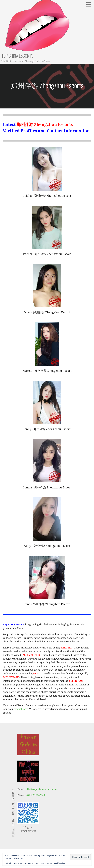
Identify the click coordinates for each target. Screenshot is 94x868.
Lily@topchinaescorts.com (41, 789)
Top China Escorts (17, 56)
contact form (21, 709)
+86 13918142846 (35, 795)
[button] (90, 4)
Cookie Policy (60, 863)
